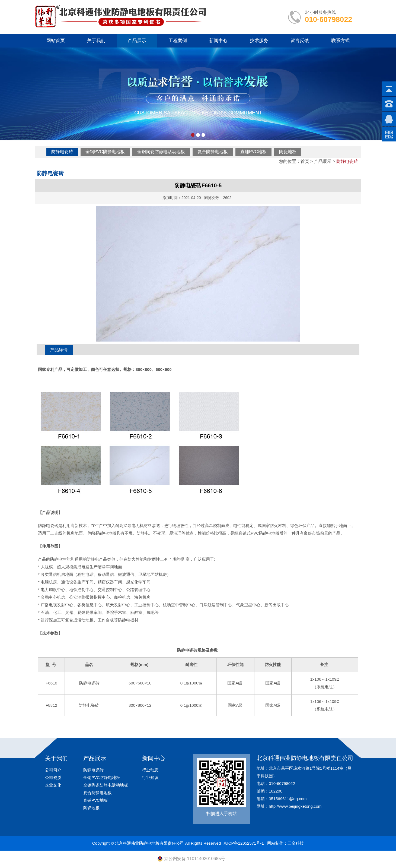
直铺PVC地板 (253, 152)
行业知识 (150, 777)
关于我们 (96, 41)
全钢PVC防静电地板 (105, 152)
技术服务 (259, 41)
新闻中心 (218, 41)
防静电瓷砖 (62, 152)
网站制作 (275, 843)
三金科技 (296, 843)
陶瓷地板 (288, 152)
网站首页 (56, 41)
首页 (305, 161)
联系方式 (340, 41)
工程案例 (178, 41)
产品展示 (137, 41)
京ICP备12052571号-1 (244, 843)
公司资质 (53, 777)
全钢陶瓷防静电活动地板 (161, 152)
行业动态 (150, 770)
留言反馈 (300, 41)
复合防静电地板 (213, 152)
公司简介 (53, 770)
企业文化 (53, 785)
